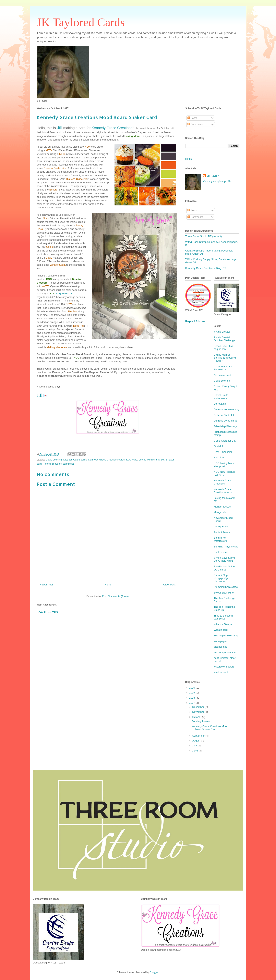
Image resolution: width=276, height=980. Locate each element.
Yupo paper (220, 641)
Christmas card (222, 375)
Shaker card (221, 552)
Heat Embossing (223, 452)
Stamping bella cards (226, 587)
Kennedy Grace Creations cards (107, 460)
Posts (192, 118)
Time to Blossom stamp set (58, 464)
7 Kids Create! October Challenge (224, 339)
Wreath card (221, 630)
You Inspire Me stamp (226, 636)
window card (221, 672)
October (197, 717)
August (197, 741)
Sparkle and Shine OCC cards (224, 568)
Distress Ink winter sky (227, 409)
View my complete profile (217, 181)
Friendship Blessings (226, 426)
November (198, 712)
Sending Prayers (201, 721)
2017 (192, 703)
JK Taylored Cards (81, 22)
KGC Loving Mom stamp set (224, 465)
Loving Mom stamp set (152, 460)
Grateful (218, 446)
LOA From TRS (47, 612)
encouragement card (226, 652)
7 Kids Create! (222, 332)
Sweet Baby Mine (224, 593)
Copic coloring (54, 460)
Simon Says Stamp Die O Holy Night (225, 559)
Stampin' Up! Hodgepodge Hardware (221, 578)
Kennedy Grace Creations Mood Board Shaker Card (210, 728)
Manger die (220, 512)
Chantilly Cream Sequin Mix (223, 368)
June (195, 751)
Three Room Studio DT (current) (204, 236)
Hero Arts (219, 457)
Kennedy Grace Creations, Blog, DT (206, 268)
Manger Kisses (222, 507)
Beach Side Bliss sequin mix (223, 348)
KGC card (132, 460)
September (199, 736)
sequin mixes (64, 294)
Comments (195, 124)
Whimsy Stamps (223, 624)
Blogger (154, 972)
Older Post (169, 585)
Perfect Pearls (222, 532)
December (198, 707)
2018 (192, 698)
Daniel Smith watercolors (221, 397)
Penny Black (221, 527)
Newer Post (46, 585)
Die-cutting (220, 404)
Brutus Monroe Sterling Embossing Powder (225, 358)
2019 (192, 693)
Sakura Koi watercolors (220, 539)
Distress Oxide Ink (224, 415)
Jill (60, 127)
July (195, 746)
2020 (192, 688)
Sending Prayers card (226, 547)
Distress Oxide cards (75, 460)
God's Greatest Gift (225, 441)
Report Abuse (195, 321)
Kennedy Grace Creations (112, 128)
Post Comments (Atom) (115, 596)
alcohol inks (221, 647)
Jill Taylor (213, 176)
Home (108, 585)
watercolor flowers (224, 667)
